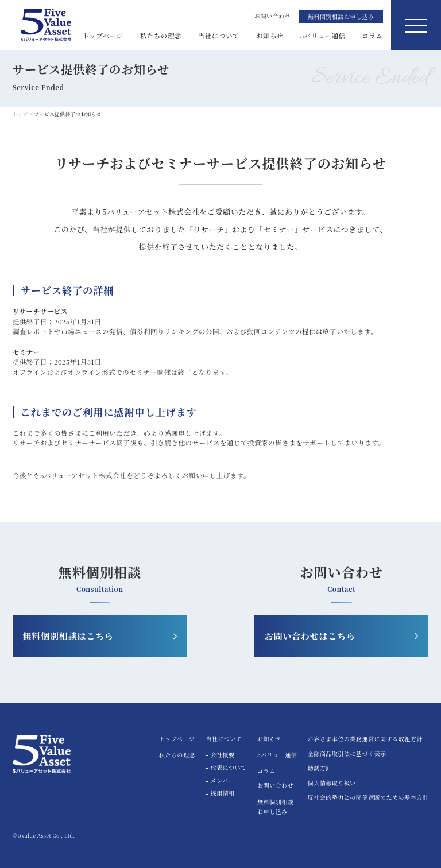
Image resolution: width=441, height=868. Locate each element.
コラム (373, 36)
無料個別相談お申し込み (341, 16)
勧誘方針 (320, 769)
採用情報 (223, 794)
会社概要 (223, 755)
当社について (219, 36)
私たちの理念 (161, 36)
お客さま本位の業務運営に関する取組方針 (365, 739)
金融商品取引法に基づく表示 (347, 754)
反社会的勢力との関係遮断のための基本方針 (368, 798)
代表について (229, 768)
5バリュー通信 (323, 36)
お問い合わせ (275, 785)
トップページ (102, 36)
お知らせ (270, 36)
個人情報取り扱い (332, 784)
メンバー (223, 781)
